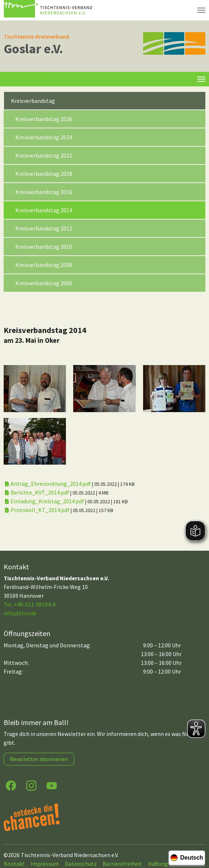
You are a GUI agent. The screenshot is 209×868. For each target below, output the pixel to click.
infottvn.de (20, 613)
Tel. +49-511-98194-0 (30, 604)
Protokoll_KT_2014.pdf (37, 510)
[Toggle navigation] (201, 79)
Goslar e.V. (33, 49)
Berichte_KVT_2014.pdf (37, 492)
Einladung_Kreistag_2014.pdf (44, 501)
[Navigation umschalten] (201, 10)
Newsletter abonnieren (39, 759)
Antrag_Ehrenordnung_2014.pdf (48, 484)
